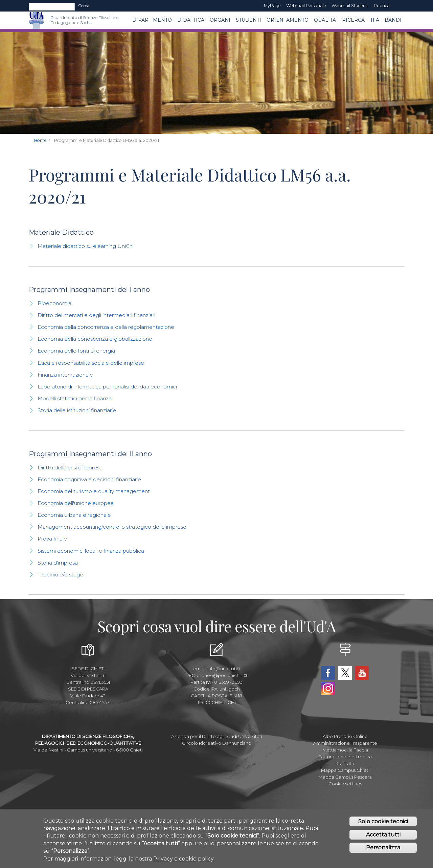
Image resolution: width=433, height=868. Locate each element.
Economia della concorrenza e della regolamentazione (106, 327)
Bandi (393, 20)
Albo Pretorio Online (345, 736)
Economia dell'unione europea (76, 503)
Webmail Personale (306, 6)
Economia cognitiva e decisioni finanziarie (89, 479)
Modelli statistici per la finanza (75, 398)
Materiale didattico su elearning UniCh (85, 246)
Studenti (248, 20)
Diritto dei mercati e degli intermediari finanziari (96, 315)
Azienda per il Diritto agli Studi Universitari (217, 736)
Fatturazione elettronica (345, 757)
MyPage (272, 6)
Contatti (345, 763)
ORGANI (220, 20)
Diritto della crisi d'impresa (70, 468)
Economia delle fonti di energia (76, 351)
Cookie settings (345, 784)
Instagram (328, 689)
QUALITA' (325, 20)
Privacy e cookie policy (184, 861)
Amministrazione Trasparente (345, 743)
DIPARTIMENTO (152, 20)
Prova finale (52, 539)
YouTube (362, 673)
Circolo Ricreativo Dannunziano (217, 743)
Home (40, 140)
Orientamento (288, 20)
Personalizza (383, 850)
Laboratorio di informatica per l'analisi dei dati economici (107, 387)
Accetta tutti (383, 837)
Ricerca (353, 20)
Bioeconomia (54, 303)
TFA (375, 20)
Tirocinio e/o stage (60, 575)
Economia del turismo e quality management (94, 491)
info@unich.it (224, 669)
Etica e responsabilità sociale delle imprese (91, 363)
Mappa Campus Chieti (345, 770)
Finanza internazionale (65, 375)
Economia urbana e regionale (74, 515)
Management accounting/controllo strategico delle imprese (112, 527)
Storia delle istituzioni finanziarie (77, 410)
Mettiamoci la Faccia (345, 750)
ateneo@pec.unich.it (222, 675)
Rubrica (382, 6)
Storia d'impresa (58, 563)
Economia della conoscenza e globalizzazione (95, 339)
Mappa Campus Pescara (345, 777)
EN (398, 6)
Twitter (345, 673)
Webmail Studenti (350, 6)
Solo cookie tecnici (383, 824)
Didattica (191, 20)
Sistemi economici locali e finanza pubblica (91, 551)
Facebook (328, 673)
